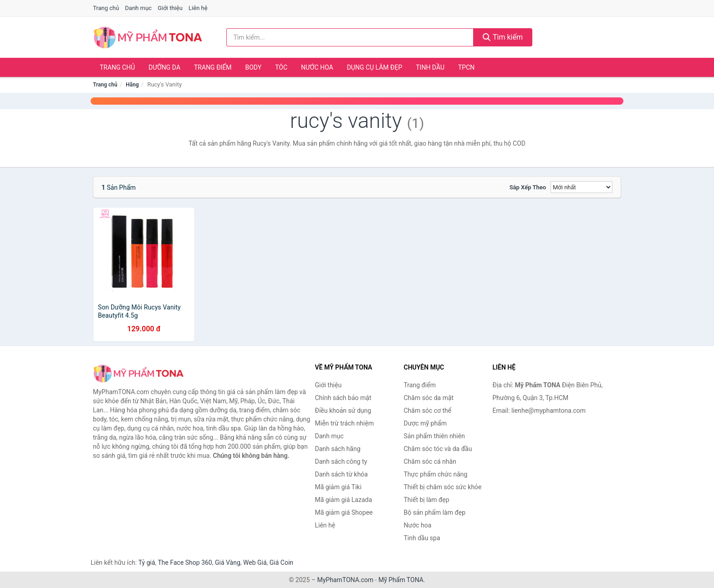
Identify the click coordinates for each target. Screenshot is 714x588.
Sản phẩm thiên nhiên (434, 436)
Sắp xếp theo (528, 187)
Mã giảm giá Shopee (344, 512)
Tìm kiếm (503, 37)
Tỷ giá (147, 563)
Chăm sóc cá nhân (430, 461)
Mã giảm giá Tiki (338, 487)
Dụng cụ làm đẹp (375, 67)
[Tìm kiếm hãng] (350, 37)
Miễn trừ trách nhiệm (344, 423)
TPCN (466, 67)
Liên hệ (198, 8)
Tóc (281, 67)
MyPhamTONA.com (345, 580)
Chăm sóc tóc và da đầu (438, 449)
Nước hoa (317, 67)
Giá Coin (281, 563)
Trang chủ (106, 8)
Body (254, 67)
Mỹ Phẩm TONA (401, 580)
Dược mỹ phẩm (426, 423)
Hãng (132, 85)
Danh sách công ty (341, 461)
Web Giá (255, 563)
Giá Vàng (228, 563)
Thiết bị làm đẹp (427, 500)
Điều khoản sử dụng (343, 411)
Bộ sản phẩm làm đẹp (435, 512)
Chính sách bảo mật (343, 398)
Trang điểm (213, 67)
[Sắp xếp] (581, 187)
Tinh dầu (430, 67)
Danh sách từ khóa (342, 474)
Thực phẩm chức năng (436, 474)
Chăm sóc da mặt (429, 398)
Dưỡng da (164, 67)
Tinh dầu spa (422, 538)
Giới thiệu (170, 8)
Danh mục (139, 8)
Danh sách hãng (338, 449)
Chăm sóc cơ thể (428, 411)
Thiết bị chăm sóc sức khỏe (443, 487)
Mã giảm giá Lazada (344, 500)
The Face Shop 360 (185, 563)
